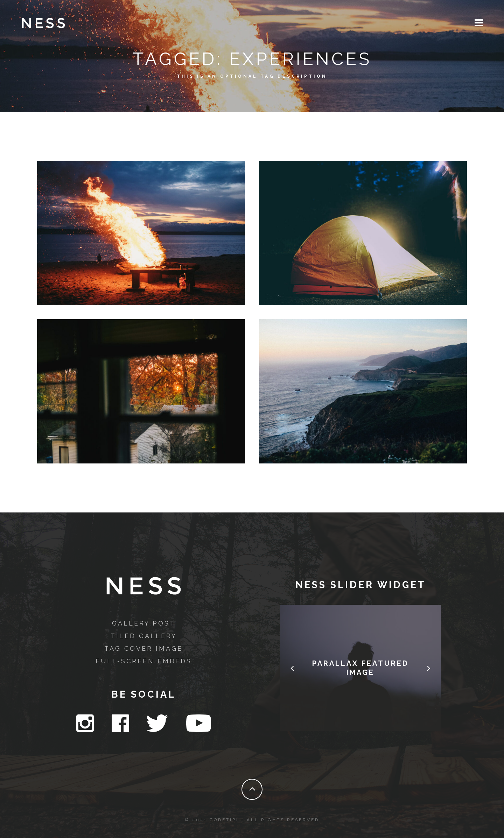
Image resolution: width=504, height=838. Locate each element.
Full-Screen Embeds (144, 661)
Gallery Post (144, 623)
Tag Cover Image (143, 648)
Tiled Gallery (144, 636)
